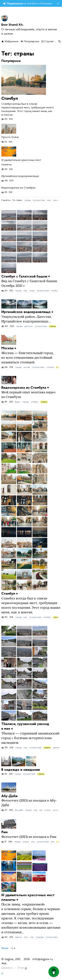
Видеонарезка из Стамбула (18, 188)
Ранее (5, 948)
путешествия (39, 200)
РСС (4, 964)
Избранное (10, 41)
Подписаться (15, 4)
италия (26, 842)
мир (49, 200)
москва (27, 367)
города (28, 200)
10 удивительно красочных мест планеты (21, 162)
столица (50, 367)
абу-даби (19, 810)
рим (53, 842)
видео (18, 402)
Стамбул (10, 99)
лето (26, 937)
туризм (56, 200)
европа (18, 937)
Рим (4, 832)
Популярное (30, 41)
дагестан (29, 326)
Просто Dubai (10, 137)
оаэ (41, 810)
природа (40, 937)
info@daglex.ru (43, 959)
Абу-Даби (9, 796)
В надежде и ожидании (21, 770)
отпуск (47, 810)
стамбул (55, 291)
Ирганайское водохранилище (20, 176)
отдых (32, 291)
